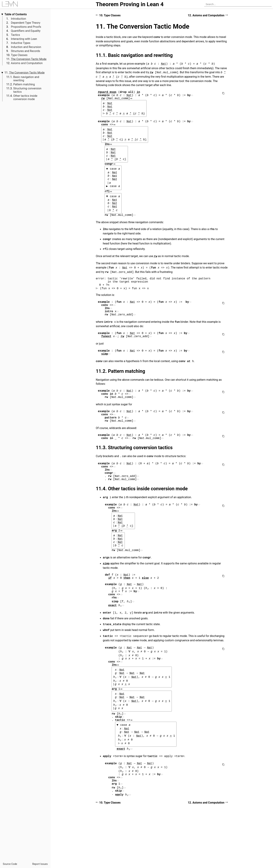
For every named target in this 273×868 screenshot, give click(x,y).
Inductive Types (21, 43)
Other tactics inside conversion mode (25, 97)
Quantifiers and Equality (26, 31)
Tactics (15, 35)
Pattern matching (24, 84)
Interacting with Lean (24, 39)
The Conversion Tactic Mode (29, 59)
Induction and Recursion (26, 47)
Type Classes (19, 55)
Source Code (10, 864)
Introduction (18, 19)
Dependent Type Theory (26, 23)
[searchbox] (238, 4)
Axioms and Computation (27, 63)
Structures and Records (25, 51)
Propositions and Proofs (26, 27)
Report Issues (40, 864)
